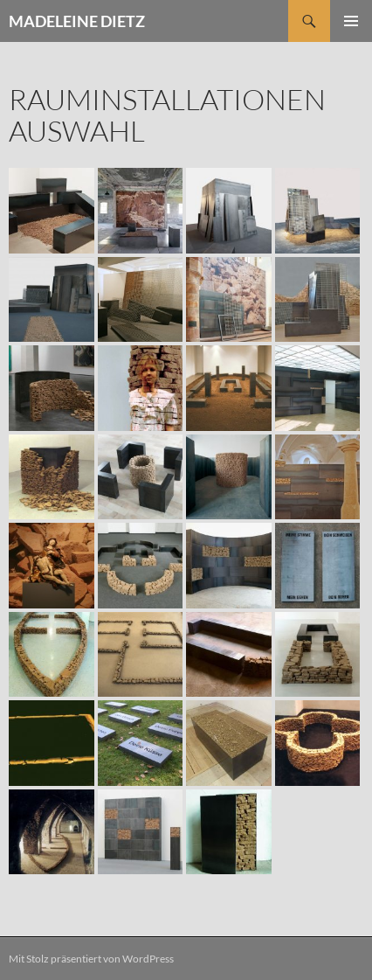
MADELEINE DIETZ (77, 21)
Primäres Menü (351, 21)
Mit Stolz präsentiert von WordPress (91, 959)
